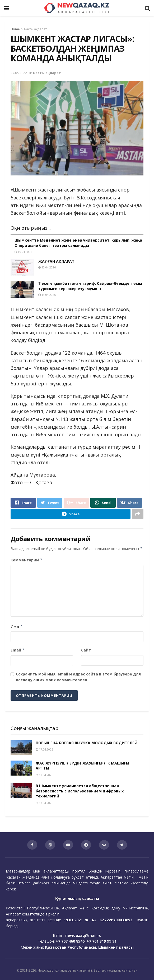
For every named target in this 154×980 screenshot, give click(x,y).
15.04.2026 (23, 252)
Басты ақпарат (35, 29)
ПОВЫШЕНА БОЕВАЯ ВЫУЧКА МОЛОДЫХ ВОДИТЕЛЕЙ (87, 743)
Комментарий (27, 560)
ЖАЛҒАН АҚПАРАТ (56, 261)
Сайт (86, 650)
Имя (17, 626)
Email (18, 650)
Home (15, 29)
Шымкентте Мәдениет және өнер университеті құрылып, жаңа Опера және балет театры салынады (78, 243)
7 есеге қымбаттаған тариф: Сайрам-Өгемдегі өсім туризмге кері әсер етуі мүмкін (90, 286)
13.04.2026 (47, 267)
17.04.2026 (44, 749)
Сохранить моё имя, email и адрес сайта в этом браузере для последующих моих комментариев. (78, 677)
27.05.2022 (19, 73)
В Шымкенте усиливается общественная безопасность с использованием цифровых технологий (80, 791)
